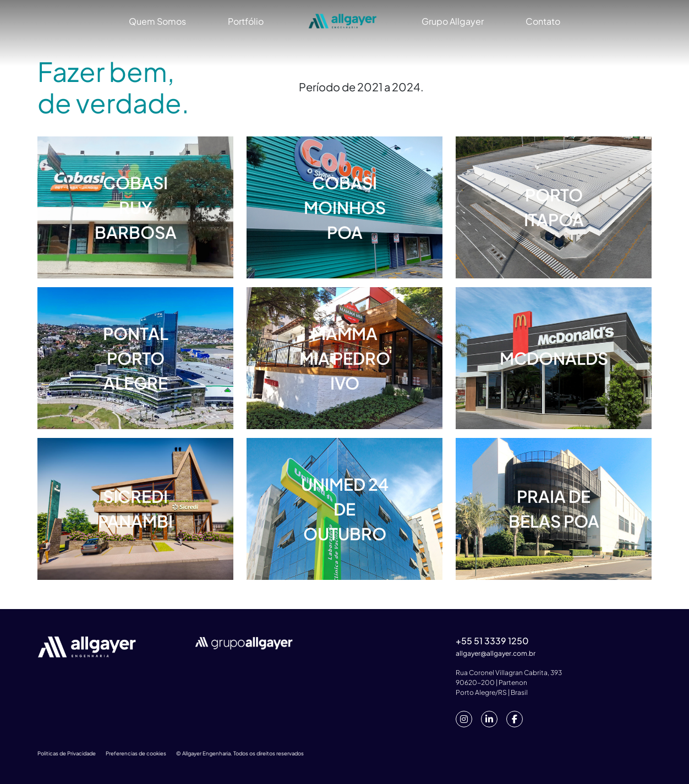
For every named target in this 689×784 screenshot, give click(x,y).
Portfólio (246, 21)
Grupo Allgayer (453, 21)
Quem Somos (157, 21)
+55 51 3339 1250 (492, 641)
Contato (543, 21)
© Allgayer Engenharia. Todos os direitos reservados (240, 753)
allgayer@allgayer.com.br (496, 653)
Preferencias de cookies (136, 753)
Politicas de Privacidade (67, 753)
